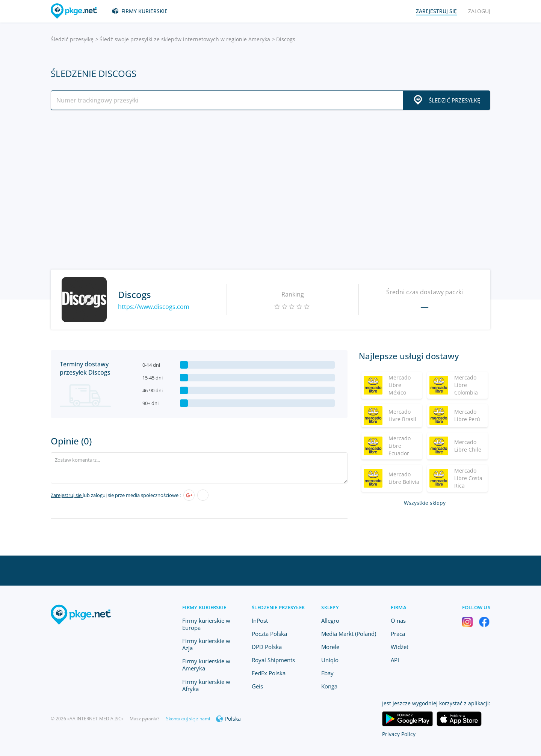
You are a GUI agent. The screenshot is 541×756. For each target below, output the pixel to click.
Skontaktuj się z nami (188, 719)
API (395, 660)
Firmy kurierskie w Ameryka (206, 665)
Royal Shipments (273, 660)
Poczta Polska (269, 634)
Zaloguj (479, 11)
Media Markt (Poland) (349, 634)
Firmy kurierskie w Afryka (206, 685)
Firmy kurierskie (144, 11)
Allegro (330, 620)
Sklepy (330, 607)
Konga (329, 686)
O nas (398, 620)
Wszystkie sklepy (425, 503)
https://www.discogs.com (154, 307)
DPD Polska (267, 647)
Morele (330, 647)
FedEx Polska (269, 673)
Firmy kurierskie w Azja (206, 644)
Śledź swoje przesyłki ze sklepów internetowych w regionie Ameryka (185, 39)
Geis (257, 686)
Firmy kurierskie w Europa (206, 624)
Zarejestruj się (67, 495)
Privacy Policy (399, 734)
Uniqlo (330, 660)
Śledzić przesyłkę (72, 39)
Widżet (400, 647)
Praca (398, 634)
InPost (260, 620)
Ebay (327, 673)
